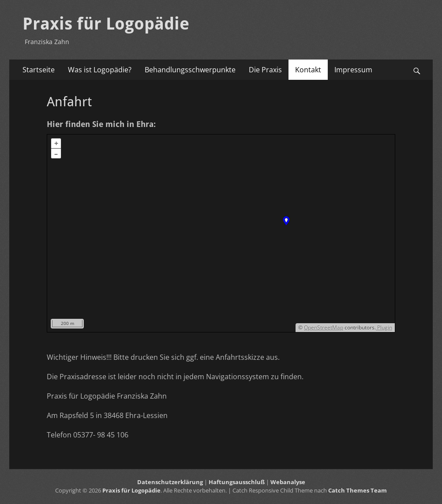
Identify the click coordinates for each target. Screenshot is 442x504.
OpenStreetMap (324, 327)
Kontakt (308, 70)
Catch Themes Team (358, 490)
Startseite (39, 70)
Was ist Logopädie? (100, 70)
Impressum (353, 70)
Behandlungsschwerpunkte (190, 70)
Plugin (384, 327)
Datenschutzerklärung (170, 482)
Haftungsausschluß (237, 482)
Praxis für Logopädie (106, 24)
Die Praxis (265, 70)
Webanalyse (288, 482)
